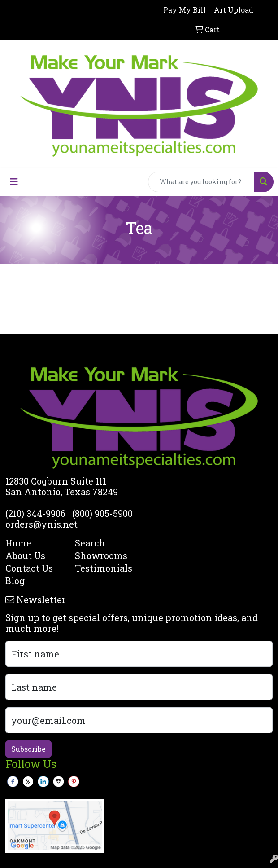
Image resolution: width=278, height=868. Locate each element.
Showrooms (101, 555)
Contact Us (29, 568)
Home (18, 543)
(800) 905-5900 (102, 513)
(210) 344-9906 (35, 513)
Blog (15, 581)
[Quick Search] (201, 182)
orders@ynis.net (41, 524)
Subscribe (28, 749)
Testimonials (104, 568)
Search (90, 543)
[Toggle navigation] (14, 182)
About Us (25, 555)
